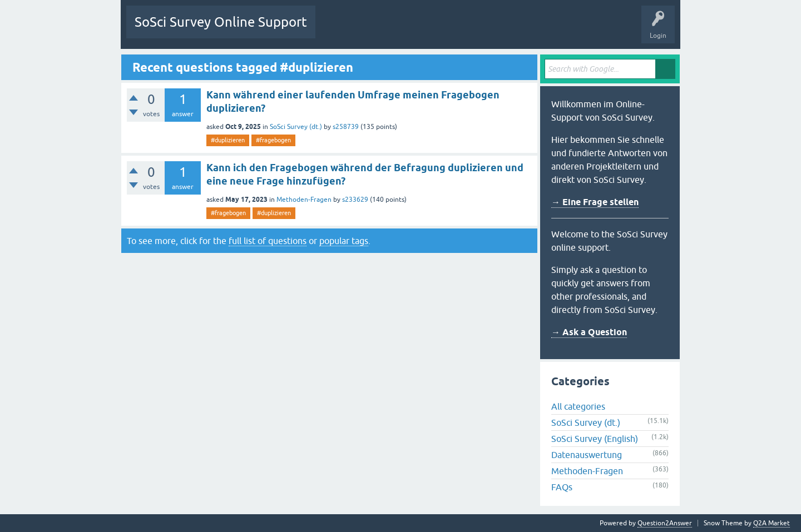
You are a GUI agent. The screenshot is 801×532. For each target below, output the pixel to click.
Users (463, 30)
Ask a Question (510, 30)
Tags (428, 30)
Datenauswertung (587, 455)
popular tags (344, 241)
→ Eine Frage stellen (595, 202)
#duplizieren (228, 140)
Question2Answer (665, 523)
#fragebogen (273, 140)
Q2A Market (772, 523)
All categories (578, 406)
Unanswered (386, 30)
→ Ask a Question (589, 332)
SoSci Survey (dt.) (296, 127)
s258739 (346, 127)
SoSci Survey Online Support (221, 22)
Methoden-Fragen (304, 200)
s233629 (355, 200)
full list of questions (268, 241)
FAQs (562, 487)
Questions (339, 30)
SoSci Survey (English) (595, 439)
